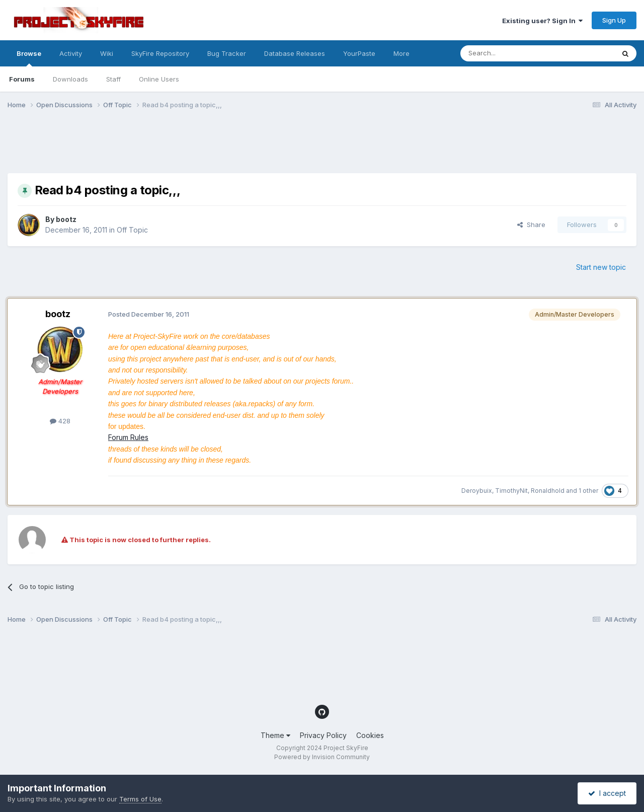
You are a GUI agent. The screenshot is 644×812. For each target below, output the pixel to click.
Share (531, 225)
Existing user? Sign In (542, 21)
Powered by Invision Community (322, 757)
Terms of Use (140, 799)
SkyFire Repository (160, 53)
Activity (71, 53)
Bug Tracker (227, 53)
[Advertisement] (191, 147)
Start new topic (601, 267)
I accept (607, 793)
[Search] (512, 53)
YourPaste (359, 53)
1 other (588, 491)
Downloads (70, 79)
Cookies (370, 735)
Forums (22, 79)
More (401, 53)
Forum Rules (128, 437)
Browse (29, 58)
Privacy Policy (323, 735)
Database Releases (295, 53)
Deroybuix (477, 491)
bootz (66, 219)
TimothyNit (511, 491)
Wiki (107, 53)
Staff (113, 79)
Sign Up (614, 20)
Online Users (159, 79)
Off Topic (132, 230)
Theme (275, 735)
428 (60, 421)
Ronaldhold (548, 491)
